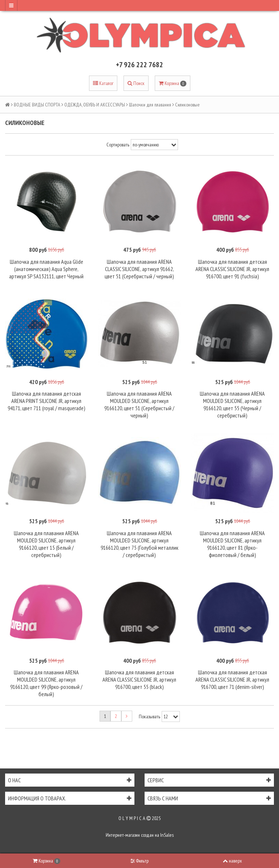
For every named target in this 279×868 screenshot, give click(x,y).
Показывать (149, 716)
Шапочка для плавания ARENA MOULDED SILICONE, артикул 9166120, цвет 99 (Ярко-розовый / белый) (46, 683)
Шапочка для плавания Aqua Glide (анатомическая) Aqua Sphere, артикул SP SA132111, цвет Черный (46, 269)
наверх (232, 861)
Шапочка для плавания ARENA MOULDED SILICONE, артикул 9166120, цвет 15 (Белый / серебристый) (46, 544)
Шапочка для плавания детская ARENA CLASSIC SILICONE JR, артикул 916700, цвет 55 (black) (139, 679)
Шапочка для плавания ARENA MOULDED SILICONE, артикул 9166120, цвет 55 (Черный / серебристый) (232, 404)
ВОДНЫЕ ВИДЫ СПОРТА (37, 105)
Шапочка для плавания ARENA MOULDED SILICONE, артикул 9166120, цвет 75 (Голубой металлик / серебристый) (139, 544)
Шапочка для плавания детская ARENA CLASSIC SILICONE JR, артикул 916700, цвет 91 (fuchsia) (232, 269)
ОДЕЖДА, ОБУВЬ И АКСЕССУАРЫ (95, 105)
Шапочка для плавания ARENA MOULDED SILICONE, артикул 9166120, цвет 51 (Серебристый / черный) (139, 404)
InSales (167, 835)
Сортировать (118, 145)
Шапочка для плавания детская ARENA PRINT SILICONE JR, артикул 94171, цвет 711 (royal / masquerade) (46, 401)
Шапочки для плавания (150, 105)
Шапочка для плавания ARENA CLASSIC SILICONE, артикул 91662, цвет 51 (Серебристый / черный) (139, 269)
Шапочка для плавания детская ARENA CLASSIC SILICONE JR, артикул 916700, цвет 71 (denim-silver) (232, 679)
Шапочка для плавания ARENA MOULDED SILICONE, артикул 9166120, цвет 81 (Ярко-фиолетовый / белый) (232, 544)
